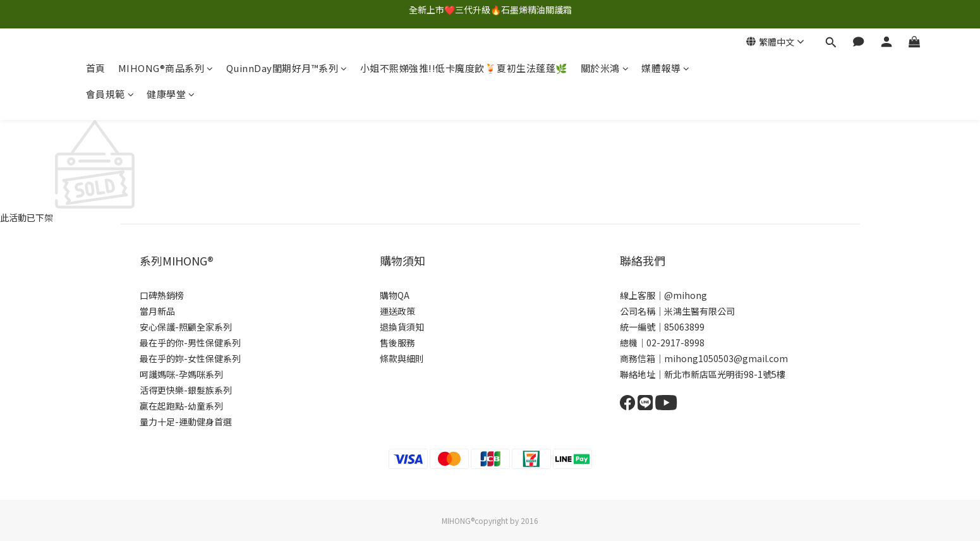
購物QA (395, 295)
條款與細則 (402, 358)
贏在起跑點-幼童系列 (181, 406)
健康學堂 (171, 94)
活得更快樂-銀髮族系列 (186, 390)
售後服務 (397, 343)
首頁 (96, 68)
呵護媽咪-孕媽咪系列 (181, 374)
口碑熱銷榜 (162, 295)
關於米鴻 (605, 68)
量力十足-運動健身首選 (186, 422)
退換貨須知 (402, 327)
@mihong (686, 295)
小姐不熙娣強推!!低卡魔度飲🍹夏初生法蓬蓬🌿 (464, 68)
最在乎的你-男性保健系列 (190, 343)
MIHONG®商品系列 (166, 68)
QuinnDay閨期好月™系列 (287, 68)
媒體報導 (666, 68)
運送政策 (397, 311)
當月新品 (157, 311)
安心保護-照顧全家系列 (186, 327)
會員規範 (110, 94)
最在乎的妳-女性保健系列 (190, 358)
